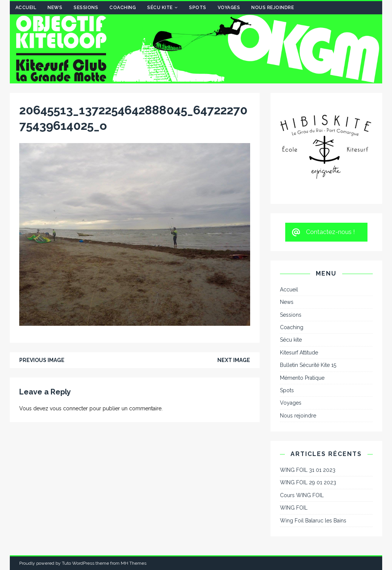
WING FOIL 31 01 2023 (308, 470)
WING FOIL (294, 508)
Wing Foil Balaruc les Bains (313, 521)
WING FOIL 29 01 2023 (308, 482)
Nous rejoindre (273, 8)
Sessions (86, 8)
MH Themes (134, 563)
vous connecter (69, 408)
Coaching (123, 8)
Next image (234, 360)
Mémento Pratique (302, 378)
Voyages (229, 8)
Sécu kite (160, 8)
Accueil (26, 8)
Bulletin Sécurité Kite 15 (308, 365)
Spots (198, 8)
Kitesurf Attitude (299, 353)
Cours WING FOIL (302, 495)
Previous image (42, 360)
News (55, 8)
